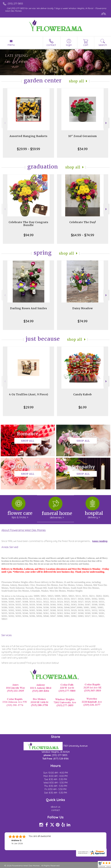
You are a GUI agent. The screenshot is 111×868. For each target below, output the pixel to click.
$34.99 (83, 149)
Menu (11, 45)
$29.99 (29, 407)
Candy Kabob (83, 394)
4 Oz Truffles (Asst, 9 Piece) (29, 394)
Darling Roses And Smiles (29, 308)
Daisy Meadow (83, 308)
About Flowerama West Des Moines (24, 530)
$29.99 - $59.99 (28, 149)
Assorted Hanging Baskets (28, 136)
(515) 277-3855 (15, 4)
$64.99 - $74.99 (83, 235)
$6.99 (83, 407)
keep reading (100, 541)
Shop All (76, 81)
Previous (5, 123)
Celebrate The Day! (83, 222)
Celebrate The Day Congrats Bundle (28, 224)
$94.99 (29, 235)
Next (106, 123)
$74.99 (83, 321)
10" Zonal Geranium (83, 136)
